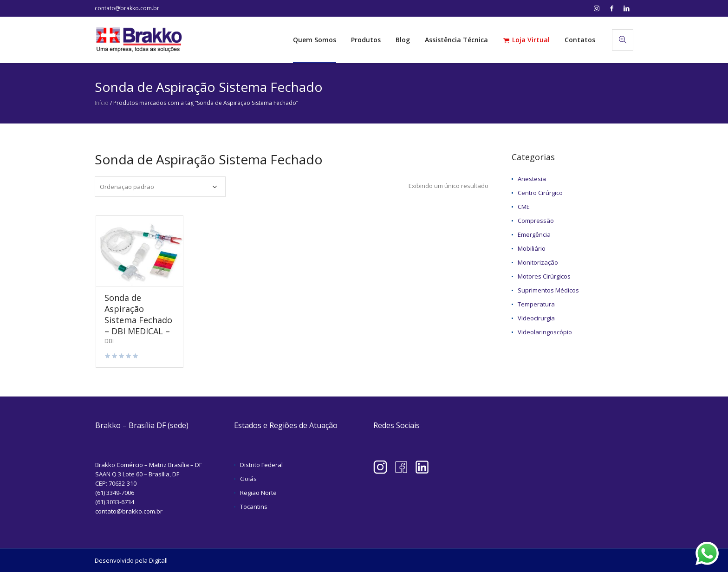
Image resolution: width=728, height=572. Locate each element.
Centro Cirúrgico (540, 193)
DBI (109, 341)
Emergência (534, 234)
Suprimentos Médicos (548, 290)
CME (524, 207)
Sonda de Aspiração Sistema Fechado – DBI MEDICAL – (138, 314)
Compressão (536, 221)
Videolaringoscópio (545, 332)
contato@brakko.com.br (127, 8)
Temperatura (536, 304)
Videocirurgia (536, 318)
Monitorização (538, 262)
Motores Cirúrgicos (544, 276)
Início (102, 103)
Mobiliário (532, 248)
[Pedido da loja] (160, 187)
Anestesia (532, 179)
